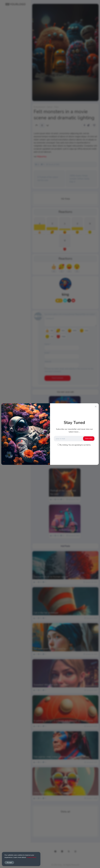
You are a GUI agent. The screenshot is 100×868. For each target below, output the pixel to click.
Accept (9, 862)
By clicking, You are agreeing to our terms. (75, 445)
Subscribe (89, 439)
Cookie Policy (31, 857)
